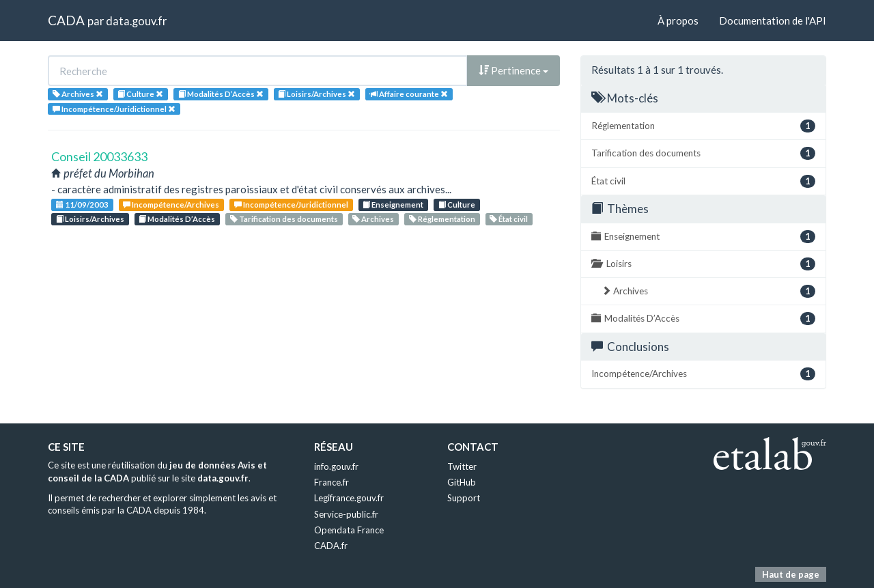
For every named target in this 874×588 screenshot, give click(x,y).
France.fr (332, 482)
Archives (373, 219)
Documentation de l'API (773, 20)
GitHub (462, 482)
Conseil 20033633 (99, 156)
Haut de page (791, 574)
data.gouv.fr (136, 21)
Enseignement (393, 205)
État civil (509, 219)
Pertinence (513, 70)
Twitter (462, 466)
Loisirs (703, 264)
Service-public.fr (346, 514)
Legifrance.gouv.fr (349, 498)
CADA (66, 20)
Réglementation (442, 219)
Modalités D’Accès (177, 219)
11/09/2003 (82, 205)
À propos (678, 20)
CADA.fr (331, 546)
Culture (457, 205)
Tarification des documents (284, 219)
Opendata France (349, 530)
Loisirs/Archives (90, 219)
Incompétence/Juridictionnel (291, 205)
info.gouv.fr (336, 466)
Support (464, 498)
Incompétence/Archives (171, 205)
